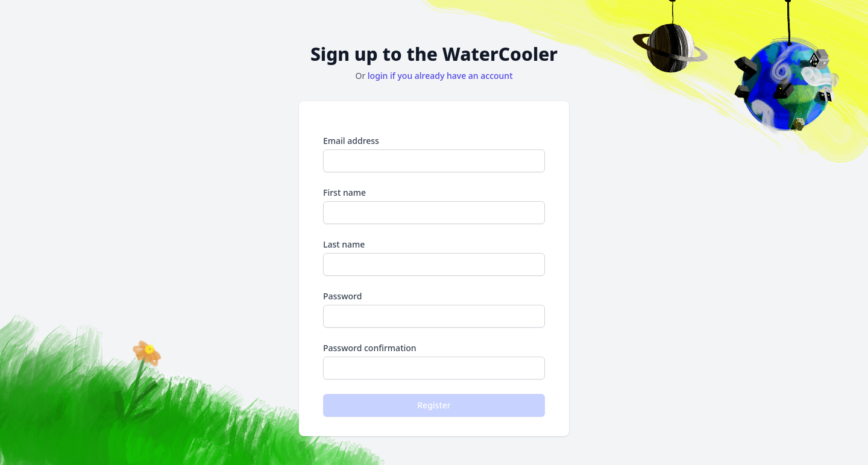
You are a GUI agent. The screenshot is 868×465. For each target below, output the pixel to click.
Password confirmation (434, 361)
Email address (434, 154)
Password (434, 309)
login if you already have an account (440, 76)
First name (434, 205)
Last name (434, 257)
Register (434, 405)
